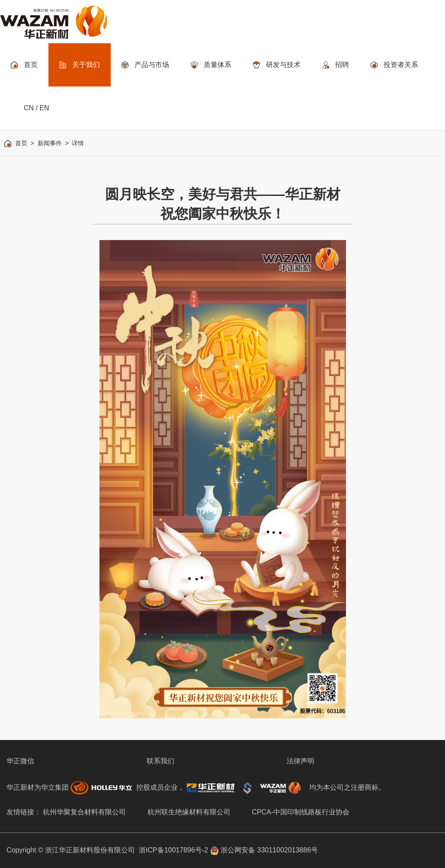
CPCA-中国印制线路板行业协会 (301, 812)
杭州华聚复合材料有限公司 (84, 812)
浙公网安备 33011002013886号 (264, 850)
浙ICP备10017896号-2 (173, 850)
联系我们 (160, 761)
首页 (21, 143)
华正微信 (20, 761)
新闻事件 (50, 143)
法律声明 (301, 761)
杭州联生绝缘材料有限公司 (189, 812)
